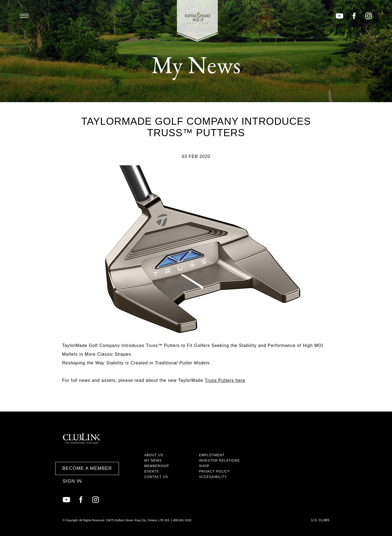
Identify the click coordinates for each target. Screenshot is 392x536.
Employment (212, 455)
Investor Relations (219, 461)
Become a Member (87, 468)
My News (153, 461)
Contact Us (156, 477)
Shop (204, 466)
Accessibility (213, 477)
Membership (157, 466)
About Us (154, 455)
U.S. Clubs (320, 520)
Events (152, 471)
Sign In (72, 481)
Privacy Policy (214, 471)
